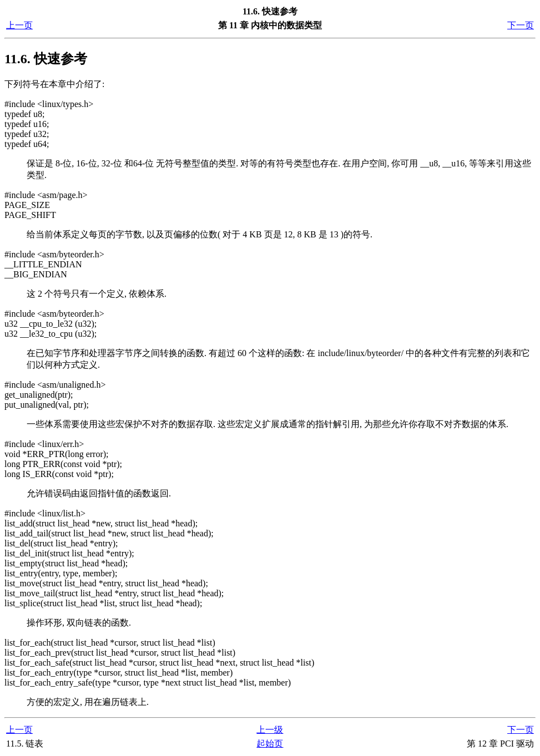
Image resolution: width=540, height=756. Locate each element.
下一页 (521, 25)
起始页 (270, 744)
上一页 (19, 25)
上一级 (270, 730)
